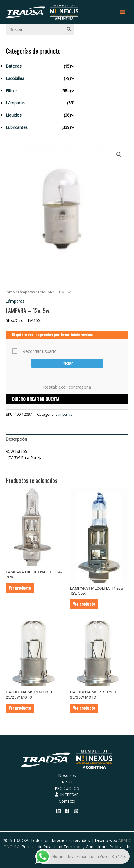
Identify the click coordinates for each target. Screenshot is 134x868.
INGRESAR (67, 795)
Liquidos (14, 115)
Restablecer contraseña (67, 387)
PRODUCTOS (67, 788)
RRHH (67, 782)
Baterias (14, 66)
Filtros (12, 91)
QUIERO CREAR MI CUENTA (36, 399)
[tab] (67, 439)
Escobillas (15, 78)
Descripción (16, 439)
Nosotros (67, 775)
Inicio (10, 292)
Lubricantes (17, 127)
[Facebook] (67, 811)
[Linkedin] (58, 811)
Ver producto (20, 588)
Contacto (67, 801)
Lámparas (15, 103)
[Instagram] (76, 811)
